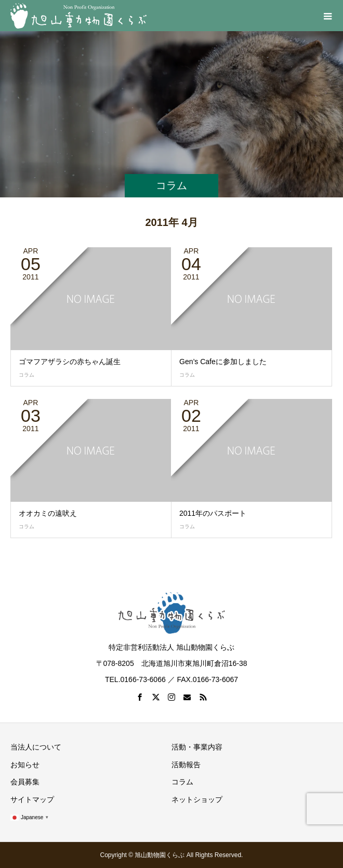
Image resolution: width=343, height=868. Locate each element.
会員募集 (25, 782)
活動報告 (186, 765)
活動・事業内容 (197, 747)
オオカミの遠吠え (48, 513)
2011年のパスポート (213, 513)
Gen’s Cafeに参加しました (223, 362)
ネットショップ (197, 799)
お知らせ (25, 765)
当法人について (36, 747)
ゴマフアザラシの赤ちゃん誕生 (70, 362)
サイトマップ (32, 799)
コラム (27, 375)
